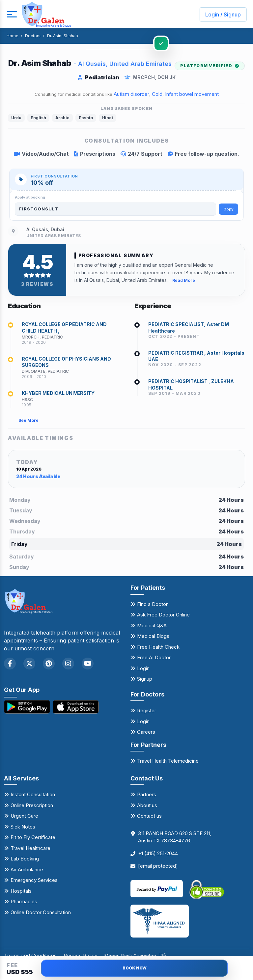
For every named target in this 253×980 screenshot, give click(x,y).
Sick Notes (23, 828)
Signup (145, 680)
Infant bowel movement (192, 94)
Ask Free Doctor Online (163, 616)
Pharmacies (24, 903)
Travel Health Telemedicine (168, 762)
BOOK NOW (135, 968)
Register (147, 712)
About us (147, 807)
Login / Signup (223, 14)
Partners (147, 796)
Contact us (149, 817)
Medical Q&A (152, 626)
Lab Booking (25, 860)
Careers (146, 733)
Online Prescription (32, 807)
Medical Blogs (153, 637)
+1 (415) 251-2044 (158, 855)
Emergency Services (34, 881)
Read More (184, 280)
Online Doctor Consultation (41, 914)
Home (13, 36)
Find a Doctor (152, 605)
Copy (228, 209)
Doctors (33, 36)
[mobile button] (12, 14)
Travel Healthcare (30, 849)
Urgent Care (24, 817)
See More (28, 422)
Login (143, 669)
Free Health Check (158, 648)
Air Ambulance (27, 871)
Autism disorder (131, 94)
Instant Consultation (33, 796)
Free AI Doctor (154, 659)
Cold (157, 94)
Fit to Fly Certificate (33, 839)
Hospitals (21, 892)
